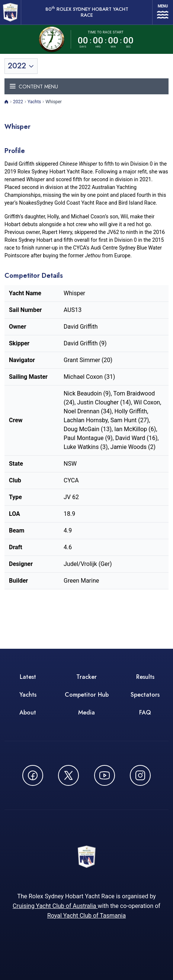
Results (145, 677)
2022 (18, 102)
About (28, 712)
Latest (28, 677)
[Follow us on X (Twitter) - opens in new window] (68, 775)
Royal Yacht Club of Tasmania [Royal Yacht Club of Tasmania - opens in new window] (86, 916)
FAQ (145, 712)
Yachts (34, 102)
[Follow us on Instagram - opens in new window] (140, 775)
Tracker (86, 677)
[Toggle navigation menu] (86, 86)
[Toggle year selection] (21, 66)
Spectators (145, 695)
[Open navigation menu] (163, 12)
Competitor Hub (87, 695)
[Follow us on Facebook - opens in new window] (33, 775)
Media (86, 712)
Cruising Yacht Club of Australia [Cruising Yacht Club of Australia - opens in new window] (55, 906)
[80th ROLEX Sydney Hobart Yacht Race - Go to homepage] (10, 12)
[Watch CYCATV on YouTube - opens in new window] (105, 775)
